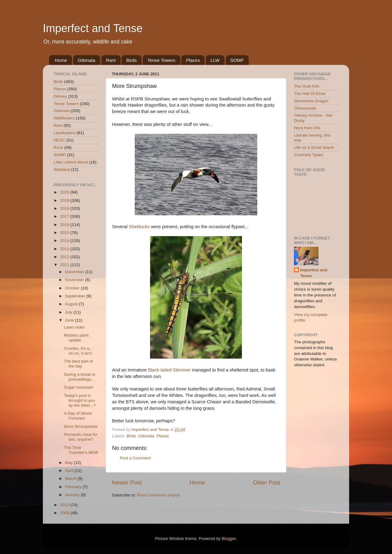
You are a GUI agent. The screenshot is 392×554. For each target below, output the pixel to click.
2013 (65, 249)
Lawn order (74, 327)
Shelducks (139, 227)
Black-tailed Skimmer (169, 370)
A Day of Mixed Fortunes (78, 416)
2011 (65, 265)
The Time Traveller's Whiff (81, 450)
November (75, 280)
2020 (65, 192)
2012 (65, 257)
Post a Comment (135, 458)
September (76, 296)
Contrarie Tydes (309, 155)
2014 (65, 241)
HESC (59, 140)
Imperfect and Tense (93, 28)
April (70, 471)
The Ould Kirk (307, 86)
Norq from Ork (307, 128)
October (73, 288)
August (72, 304)
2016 (65, 225)
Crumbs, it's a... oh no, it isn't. (78, 351)
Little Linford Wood (71, 162)
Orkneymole (305, 108)
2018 (65, 208)
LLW (215, 60)
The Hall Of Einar (310, 94)
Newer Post (127, 482)
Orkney (60, 96)
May (69, 463)
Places (193, 60)
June (70, 320)
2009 (65, 513)
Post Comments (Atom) (159, 495)
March (71, 479)
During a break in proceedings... (80, 377)
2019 (65, 200)
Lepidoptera (64, 133)
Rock (58, 147)
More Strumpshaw (81, 426)
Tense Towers (161, 60)
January (73, 495)
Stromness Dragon (311, 101)
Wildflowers (64, 118)
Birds (131, 60)
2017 (65, 216)
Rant (111, 60)
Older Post (267, 482)
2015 (65, 233)
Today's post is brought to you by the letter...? (80, 400)
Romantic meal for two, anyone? (81, 437)
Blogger (229, 539)
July (69, 312)
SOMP (237, 60)
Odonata (87, 60)
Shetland (62, 170)
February (74, 487)
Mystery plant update (76, 338)
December (75, 272)
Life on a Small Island (314, 147)
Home (61, 60)
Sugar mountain (79, 387)
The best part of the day (79, 364)
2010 (65, 505)
